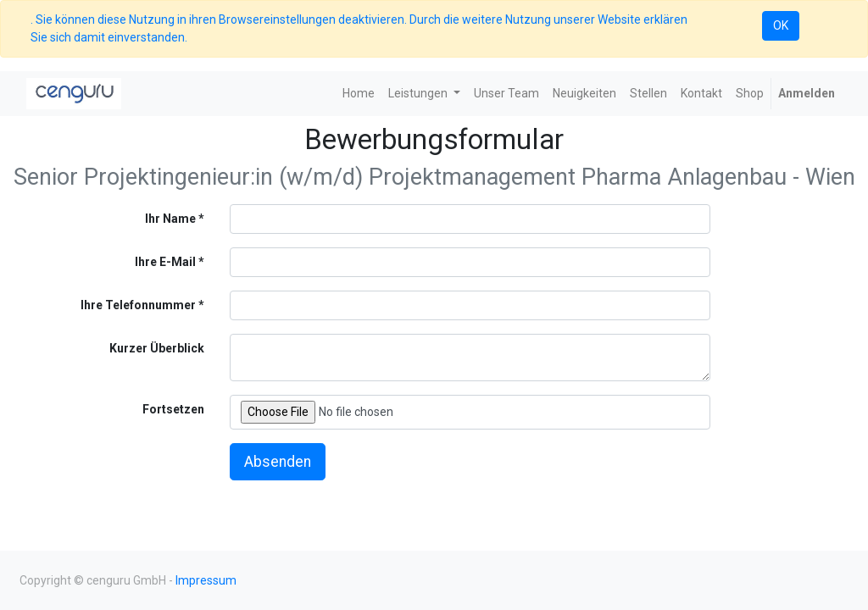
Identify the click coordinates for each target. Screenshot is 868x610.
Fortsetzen (173, 409)
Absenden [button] (278, 462)
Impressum (206, 580)
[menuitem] (359, 94)
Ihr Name (170, 219)
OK (781, 25)
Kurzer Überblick (157, 348)
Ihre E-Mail (165, 262)
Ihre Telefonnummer (138, 305)
